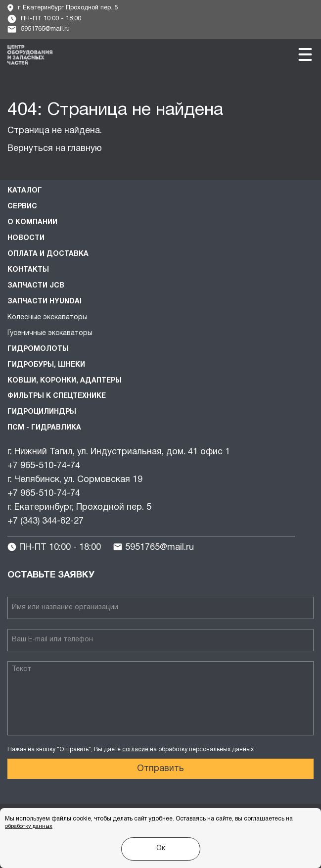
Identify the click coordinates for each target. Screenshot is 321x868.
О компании (32, 222)
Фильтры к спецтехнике (57, 396)
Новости (26, 238)
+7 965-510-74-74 (44, 466)
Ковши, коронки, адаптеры (65, 381)
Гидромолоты (38, 349)
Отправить (160, 769)
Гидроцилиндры (42, 412)
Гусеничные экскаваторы (50, 333)
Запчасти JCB (36, 286)
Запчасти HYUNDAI (45, 302)
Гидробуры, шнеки (46, 365)
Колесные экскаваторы (47, 317)
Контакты (28, 270)
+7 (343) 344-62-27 (46, 521)
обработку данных (29, 826)
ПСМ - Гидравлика (44, 428)
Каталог (25, 191)
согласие (135, 749)
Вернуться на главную (55, 149)
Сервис (22, 207)
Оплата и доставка (48, 254)
